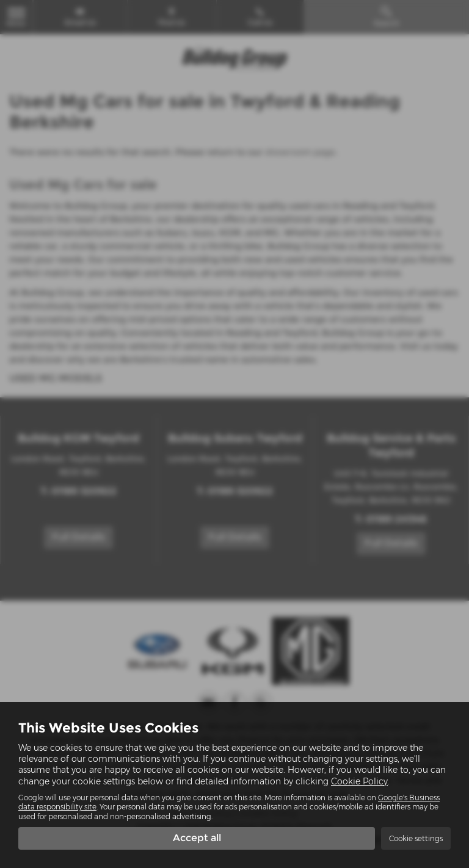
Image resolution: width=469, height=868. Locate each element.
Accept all (197, 838)
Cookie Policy (359, 781)
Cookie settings (416, 838)
